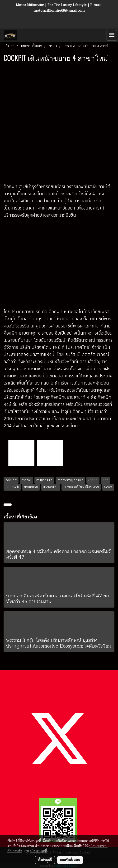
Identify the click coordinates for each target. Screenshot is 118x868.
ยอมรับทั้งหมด (70, 860)
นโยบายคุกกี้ (39, 851)
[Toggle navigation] (112, 35)
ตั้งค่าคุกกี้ (45, 860)
